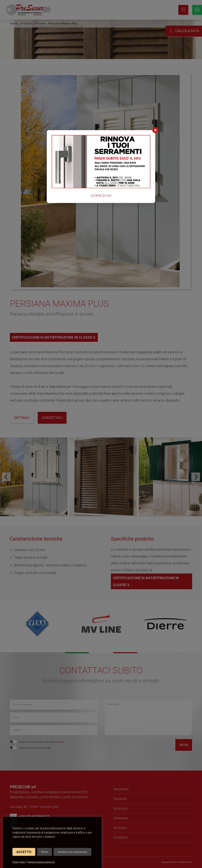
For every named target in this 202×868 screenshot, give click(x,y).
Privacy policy (19, 862)
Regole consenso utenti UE (41, 862)
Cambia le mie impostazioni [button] (72, 852)
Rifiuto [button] (44, 852)
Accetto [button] (24, 852)
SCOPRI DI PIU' (101, 196)
